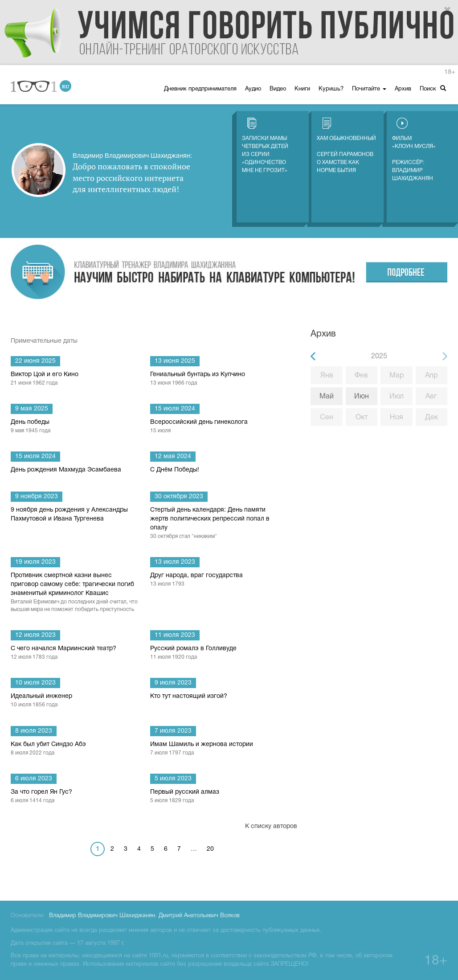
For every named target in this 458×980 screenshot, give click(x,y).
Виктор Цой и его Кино (75, 379)
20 (210, 849)
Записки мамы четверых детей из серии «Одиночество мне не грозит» (265, 145)
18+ (450, 72)
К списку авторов (271, 826)
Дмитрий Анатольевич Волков (199, 916)
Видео (278, 89)
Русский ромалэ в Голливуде (215, 653)
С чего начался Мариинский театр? (75, 653)
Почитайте (369, 89)
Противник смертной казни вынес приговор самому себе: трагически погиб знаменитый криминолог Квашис (75, 593)
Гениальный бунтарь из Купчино (215, 379)
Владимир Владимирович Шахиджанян (102, 916)
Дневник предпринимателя (200, 89)
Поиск (433, 88)
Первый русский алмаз (215, 797)
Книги (302, 89)
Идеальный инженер (75, 701)
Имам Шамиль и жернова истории (215, 749)
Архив (403, 89)
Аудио (253, 89)
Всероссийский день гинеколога (215, 427)
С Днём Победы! (175, 470)
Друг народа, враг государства (215, 580)
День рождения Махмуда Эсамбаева (66, 470)
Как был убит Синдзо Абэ (75, 749)
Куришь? (331, 89)
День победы (75, 427)
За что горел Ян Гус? (75, 797)
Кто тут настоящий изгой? (189, 696)
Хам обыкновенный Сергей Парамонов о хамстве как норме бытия (346, 145)
